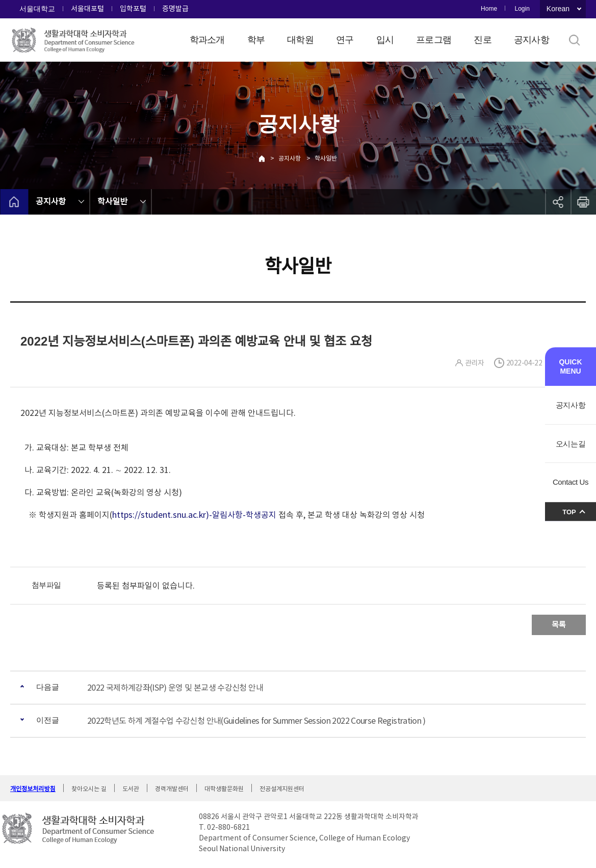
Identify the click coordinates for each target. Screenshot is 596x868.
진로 (483, 40)
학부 (256, 40)
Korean (558, 9)
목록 (559, 625)
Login (522, 9)
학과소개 (207, 40)
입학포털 (133, 9)
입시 (385, 40)
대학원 (300, 40)
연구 (345, 40)
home (14, 202)
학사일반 (326, 158)
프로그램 (434, 40)
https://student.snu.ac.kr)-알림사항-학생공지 (194, 515)
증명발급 (175, 9)
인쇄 (583, 202)
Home (489, 9)
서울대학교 (37, 9)
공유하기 (558, 202)
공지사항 (532, 40)
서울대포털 (87, 9)
